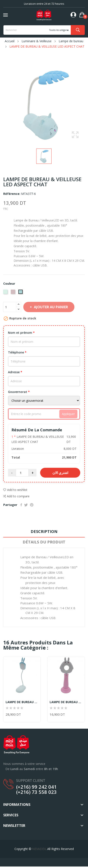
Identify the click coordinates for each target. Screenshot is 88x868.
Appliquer (68, 414)
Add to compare (16, 496)
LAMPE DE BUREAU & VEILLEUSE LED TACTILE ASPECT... (22, 702)
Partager (21, 505)
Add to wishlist (15, 490)
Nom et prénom (21, 333)
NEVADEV (39, 849)
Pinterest (32, 505)
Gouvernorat (19, 392)
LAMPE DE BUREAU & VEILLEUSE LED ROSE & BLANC (66, 702)
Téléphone (17, 352)
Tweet (26, 505)
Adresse (15, 372)
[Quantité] (10, 307)
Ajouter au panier (50, 307)
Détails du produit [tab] (44, 542)
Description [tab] (44, 531)
